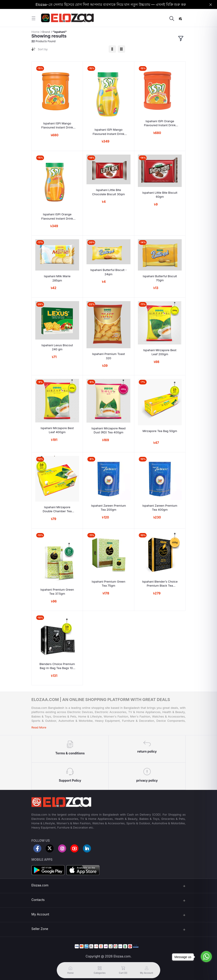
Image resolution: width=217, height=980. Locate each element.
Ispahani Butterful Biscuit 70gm (160, 278)
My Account (40, 914)
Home (36, 32)
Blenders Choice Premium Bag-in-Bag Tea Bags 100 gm (57, 666)
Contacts (38, 900)
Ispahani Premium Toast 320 (108, 356)
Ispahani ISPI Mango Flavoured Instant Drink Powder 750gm (109, 132)
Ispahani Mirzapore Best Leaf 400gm (57, 430)
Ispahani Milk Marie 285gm (57, 278)
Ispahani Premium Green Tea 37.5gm (57, 592)
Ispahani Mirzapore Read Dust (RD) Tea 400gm (108, 430)
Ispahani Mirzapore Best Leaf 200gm (160, 352)
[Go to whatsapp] (206, 957)
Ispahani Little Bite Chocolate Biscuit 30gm (108, 192)
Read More (39, 727)
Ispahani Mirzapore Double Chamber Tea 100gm (57, 509)
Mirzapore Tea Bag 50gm (160, 431)
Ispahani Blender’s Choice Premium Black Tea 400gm (160, 584)
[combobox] (71, 50)
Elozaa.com (40, 885)
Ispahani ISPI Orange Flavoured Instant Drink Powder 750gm (57, 216)
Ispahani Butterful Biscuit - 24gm (108, 272)
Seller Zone (40, 929)
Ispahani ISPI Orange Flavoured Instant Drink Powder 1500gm (160, 123)
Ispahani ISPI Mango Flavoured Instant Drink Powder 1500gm (57, 125)
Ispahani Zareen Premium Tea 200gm (108, 508)
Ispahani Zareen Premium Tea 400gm (160, 508)
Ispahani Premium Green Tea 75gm (108, 583)
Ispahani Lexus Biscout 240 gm (57, 347)
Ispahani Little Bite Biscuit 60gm (160, 195)
